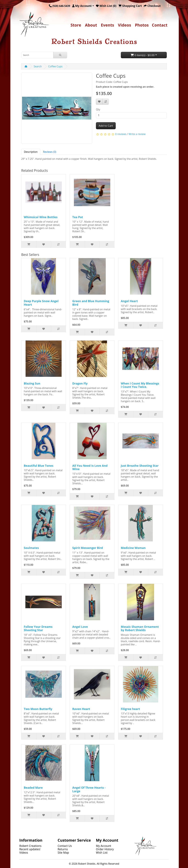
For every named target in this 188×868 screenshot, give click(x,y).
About (91, 25)
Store (76, 25)
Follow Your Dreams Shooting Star (38, 628)
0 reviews (121, 134)
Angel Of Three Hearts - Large (89, 789)
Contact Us (65, 846)
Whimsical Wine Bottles (41, 217)
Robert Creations (30, 846)
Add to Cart (106, 126)
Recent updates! (30, 849)
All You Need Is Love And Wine (90, 467)
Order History (105, 849)
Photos (142, 25)
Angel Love (80, 627)
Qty (98, 109)
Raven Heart (81, 709)
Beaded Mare (33, 788)
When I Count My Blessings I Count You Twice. (140, 385)
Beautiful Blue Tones (39, 466)
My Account (104, 846)
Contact (160, 25)
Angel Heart (129, 301)
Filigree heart (130, 709)
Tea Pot (78, 217)
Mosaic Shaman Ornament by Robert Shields (140, 628)
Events (107, 25)
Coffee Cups (55, 66)
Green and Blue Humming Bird (91, 303)
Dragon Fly (80, 383)
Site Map (63, 852)
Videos (124, 25)
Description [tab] (31, 152)
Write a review (137, 134)
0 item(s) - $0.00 (143, 55)
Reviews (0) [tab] (50, 152)
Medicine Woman (133, 548)
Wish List (102, 852)
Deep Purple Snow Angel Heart (41, 303)
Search (38, 66)
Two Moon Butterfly (38, 709)
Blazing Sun (32, 383)
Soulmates (31, 548)
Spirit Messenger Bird (88, 548)
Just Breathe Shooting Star (140, 466)
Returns (63, 849)
